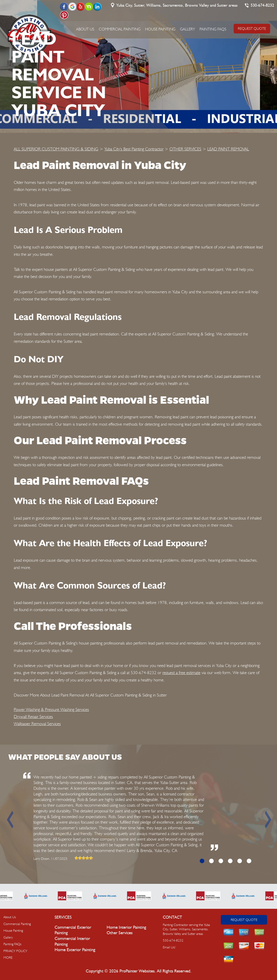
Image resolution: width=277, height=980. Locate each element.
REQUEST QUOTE (252, 29)
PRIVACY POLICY (15, 951)
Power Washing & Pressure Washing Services (51, 709)
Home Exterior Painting (75, 950)
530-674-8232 (262, 5)
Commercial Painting (120, 29)
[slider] (84, 858)
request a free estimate (181, 672)
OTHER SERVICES (185, 149)
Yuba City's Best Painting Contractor (134, 149)
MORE (8, 958)
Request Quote (244, 920)
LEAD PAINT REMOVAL (228, 149)
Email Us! (169, 947)
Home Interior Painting (126, 927)
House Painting (160, 29)
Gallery (187, 29)
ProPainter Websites (137, 971)
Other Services (120, 933)
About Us (85, 29)
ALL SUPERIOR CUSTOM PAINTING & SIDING (56, 149)
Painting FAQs (213, 29)
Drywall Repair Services (33, 716)
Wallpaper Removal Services (37, 724)
